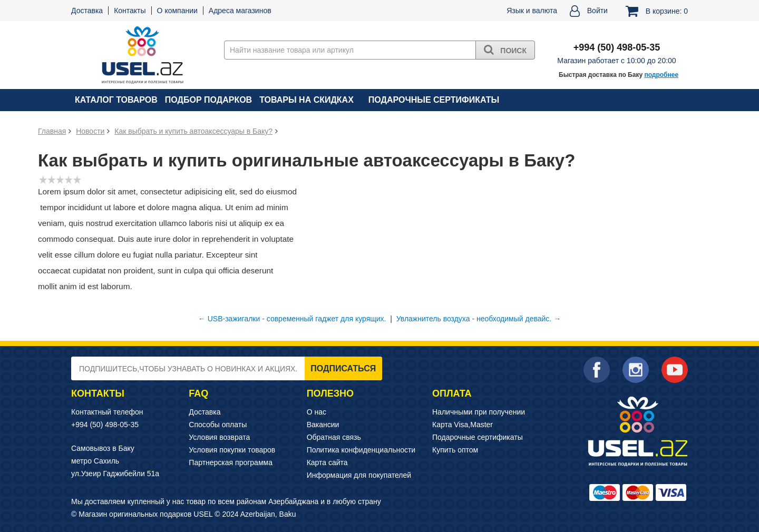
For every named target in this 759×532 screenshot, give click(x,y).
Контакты (130, 11)
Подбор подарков (208, 100)
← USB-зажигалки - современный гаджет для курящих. (292, 319)
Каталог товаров (116, 100)
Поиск (505, 50)
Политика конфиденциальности (361, 450)
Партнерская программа (231, 462)
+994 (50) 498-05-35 (105, 425)
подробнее (661, 75)
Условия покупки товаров (232, 450)
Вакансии (323, 425)
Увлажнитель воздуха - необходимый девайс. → (479, 319)
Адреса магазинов (240, 11)
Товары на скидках (306, 100)
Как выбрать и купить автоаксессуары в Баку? (193, 131)
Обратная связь (334, 437)
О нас (317, 412)
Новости (90, 131)
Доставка (87, 11)
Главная (52, 131)
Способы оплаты (218, 425)
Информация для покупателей (359, 475)
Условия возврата (219, 437)
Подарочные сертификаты (434, 100)
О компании (177, 11)
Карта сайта (327, 462)
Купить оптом (455, 450)
